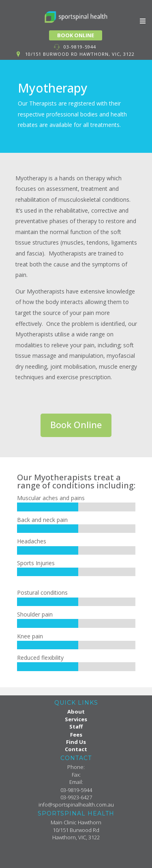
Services (76, 719)
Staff (76, 727)
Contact (76, 749)
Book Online (76, 424)
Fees (76, 735)
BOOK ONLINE (76, 35)
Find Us (76, 742)
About (76, 712)
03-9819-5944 (80, 47)
